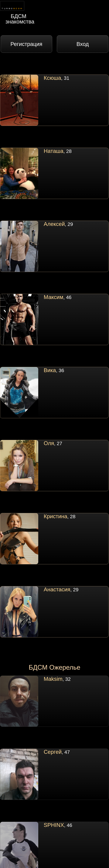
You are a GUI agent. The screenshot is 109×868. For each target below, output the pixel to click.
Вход (83, 44)
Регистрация (26, 44)
